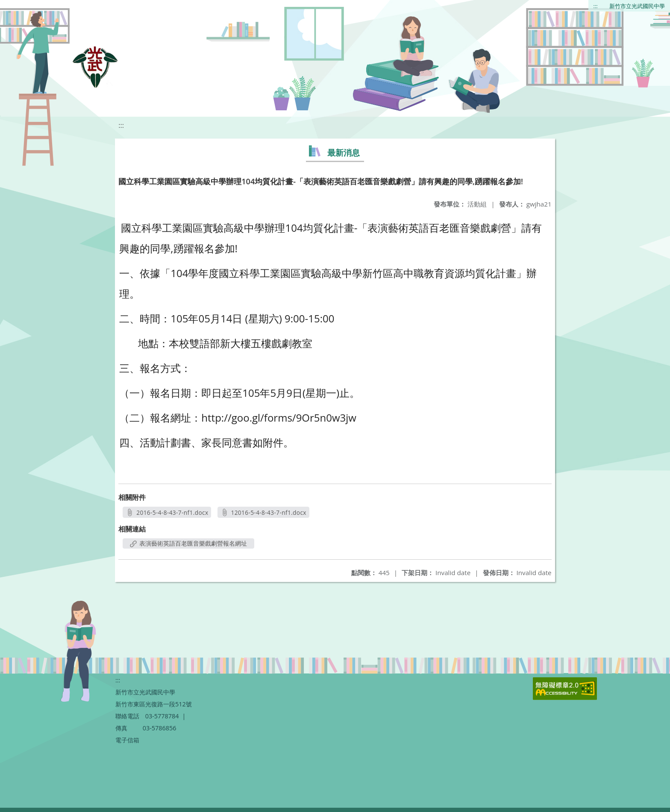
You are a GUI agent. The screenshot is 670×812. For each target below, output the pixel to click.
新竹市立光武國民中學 (637, 6)
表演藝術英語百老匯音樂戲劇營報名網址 (188, 543)
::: (596, 6)
